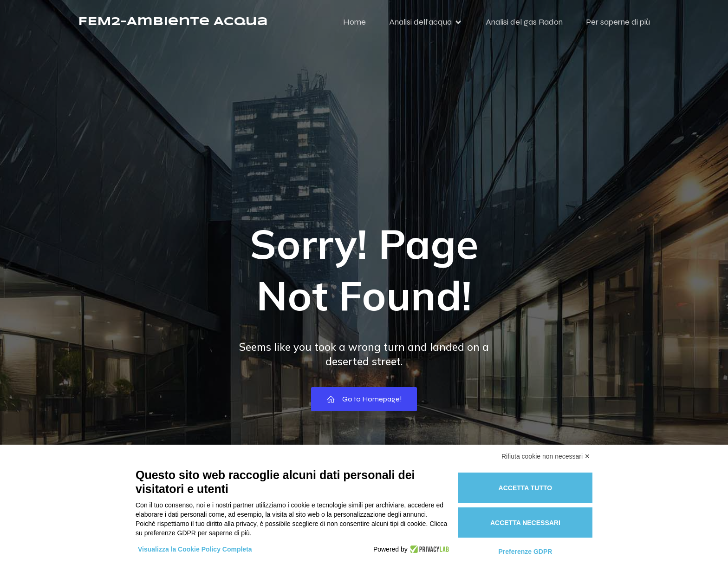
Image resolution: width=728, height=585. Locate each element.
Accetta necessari (525, 523)
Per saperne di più (618, 26)
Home (354, 26)
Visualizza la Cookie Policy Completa (195, 549)
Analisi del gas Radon (524, 26)
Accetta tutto (526, 488)
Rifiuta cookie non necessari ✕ (546, 456)
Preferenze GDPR (525, 552)
